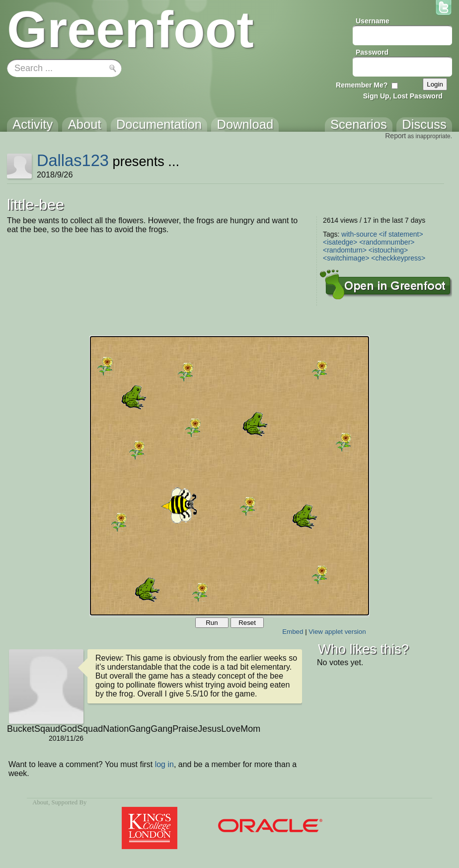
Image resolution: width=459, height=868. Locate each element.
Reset (247, 623)
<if (383, 234)
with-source (359, 234)
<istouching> (388, 250)
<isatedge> (340, 242)
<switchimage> (346, 258)
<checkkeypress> (398, 258)
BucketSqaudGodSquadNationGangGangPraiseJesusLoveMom (45, 729)
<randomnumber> (387, 242)
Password (372, 52)
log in (164, 764)
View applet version (337, 632)
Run (212, 623)
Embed (293, 632)
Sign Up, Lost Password (403, 96)
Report (395, 136)
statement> (406, 234)
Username (373, 21)
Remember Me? (362, 85)
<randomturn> (345, 250)
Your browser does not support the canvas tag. (229, 476)
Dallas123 (73, 160)
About (40, 802)
